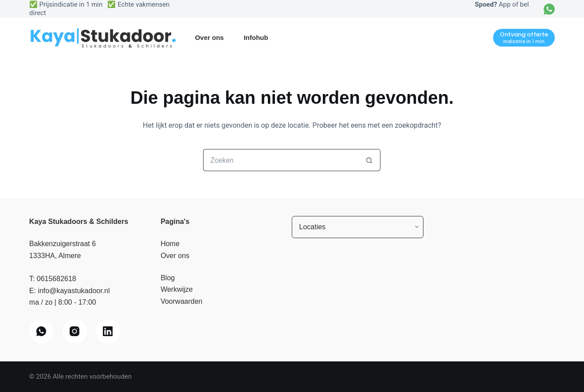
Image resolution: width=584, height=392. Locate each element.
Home (170, 244)
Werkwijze (177, 289)
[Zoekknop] (369, 160)
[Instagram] (75, 331)
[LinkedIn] (108, 331)
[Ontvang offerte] (524, 38)
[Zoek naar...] (281, 160)
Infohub (256, 37)
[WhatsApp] (549, 9)
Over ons (210, 37)
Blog (168, 278)
